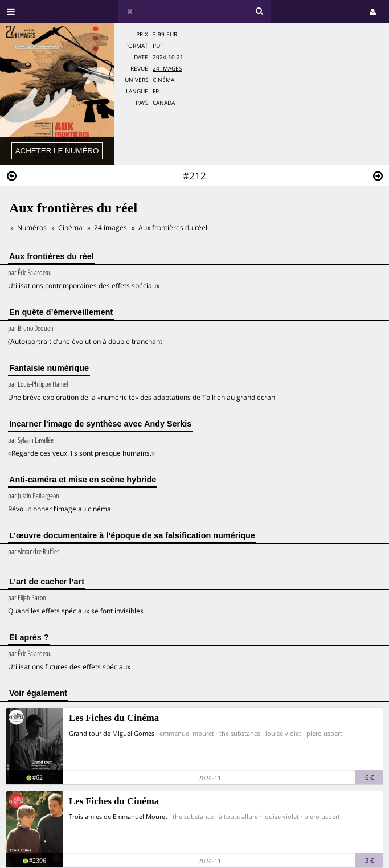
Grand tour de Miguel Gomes (112, 733)
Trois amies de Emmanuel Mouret (118, 816)
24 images (167, 69)
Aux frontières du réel (173, 228)
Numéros (32, 228)
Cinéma (163, 80)
